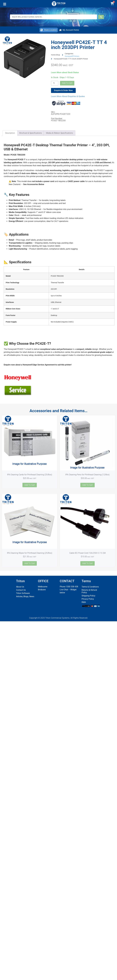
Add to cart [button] (30, 485)
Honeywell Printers (72, 56)
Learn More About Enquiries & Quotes (68, 96)
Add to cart (67, 83)
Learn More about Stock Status (65, 72)
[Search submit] (101, 17)
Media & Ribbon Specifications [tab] (59, 133)
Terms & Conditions (90, 587)
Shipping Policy (88, 596)
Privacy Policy (88, 599)
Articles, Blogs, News (25, 596)
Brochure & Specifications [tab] (31, 133)
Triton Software (23, 593)
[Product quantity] (55, 83)
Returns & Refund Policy (89, 591)
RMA (84, 602)
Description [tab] (10, 133)
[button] (5, 5)
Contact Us (21, 590)
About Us (20, 587)
